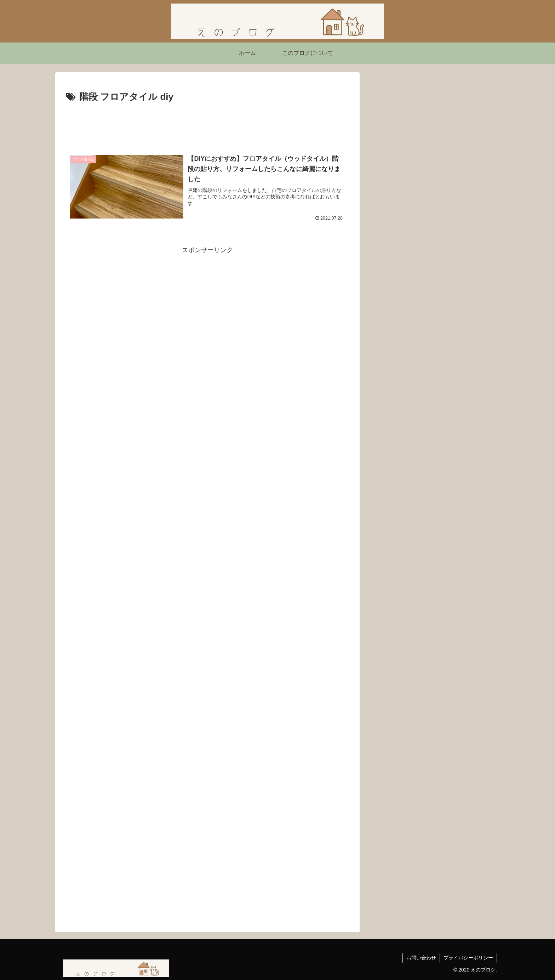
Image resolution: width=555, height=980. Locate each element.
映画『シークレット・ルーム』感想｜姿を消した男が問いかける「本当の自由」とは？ (433, 325)
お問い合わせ (421, 958)
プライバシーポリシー (468, 958)
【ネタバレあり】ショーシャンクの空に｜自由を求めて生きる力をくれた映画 (433, 360)
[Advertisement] (207, 125)
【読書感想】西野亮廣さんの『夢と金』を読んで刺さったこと (433, 259)
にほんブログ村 (396, 402)
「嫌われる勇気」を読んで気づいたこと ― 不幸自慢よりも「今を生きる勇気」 (433, 289)
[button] (485, 195)
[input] (433, 195)
